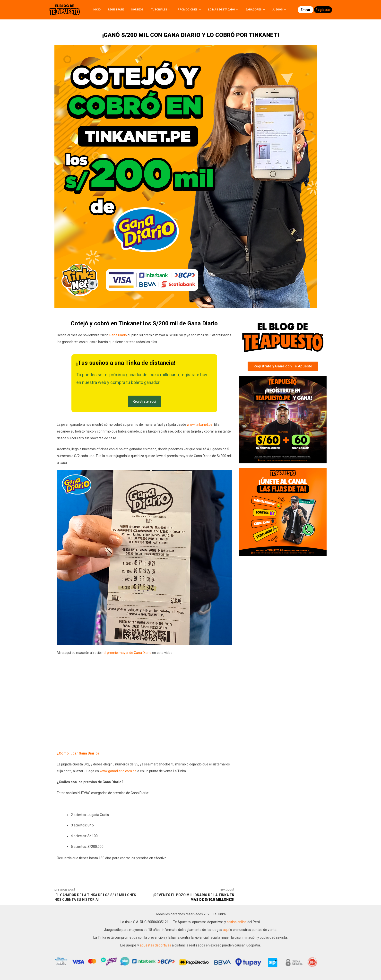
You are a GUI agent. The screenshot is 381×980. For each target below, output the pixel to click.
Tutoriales (159, 10)
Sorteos (137, 10)
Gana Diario (118, 335)
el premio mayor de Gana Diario (127, 653)
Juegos (277, 10)
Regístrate (116, 10)
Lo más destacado (221, 10)
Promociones (188, 10)
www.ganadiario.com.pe (118, 771)
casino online (237, 922)
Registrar (323, 10)
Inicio (97, 10)
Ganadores (254, 10)
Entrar (306, 10)
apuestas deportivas (156, 945)
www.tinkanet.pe (200, 425)
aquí (226, 930)
